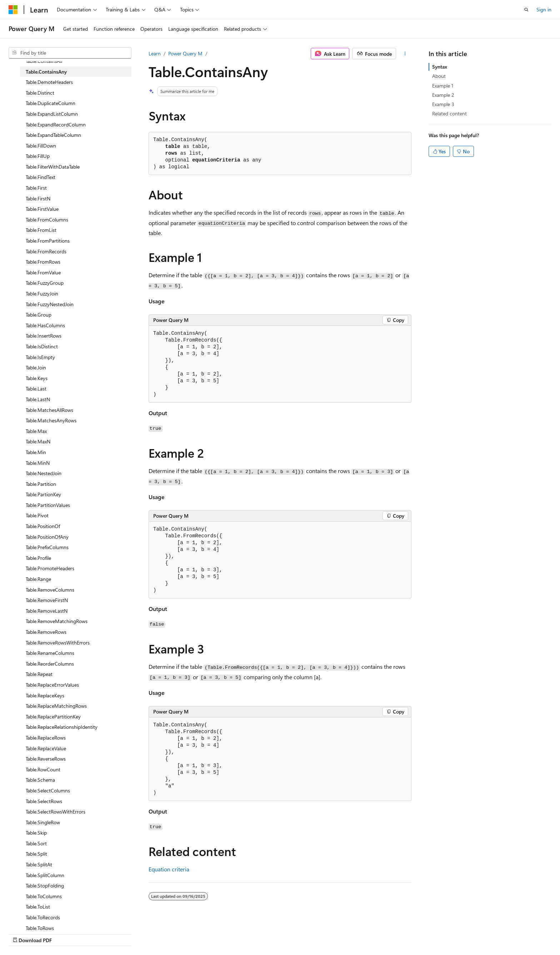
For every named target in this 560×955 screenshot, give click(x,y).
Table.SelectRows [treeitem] (44, 801)
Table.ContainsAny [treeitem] (46, 72)
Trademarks (486, 933)
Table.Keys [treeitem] (37, 378)
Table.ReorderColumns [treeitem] (50, 664)
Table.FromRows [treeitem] (43, 262)
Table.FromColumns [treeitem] (47, 220)
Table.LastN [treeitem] (38, 399)
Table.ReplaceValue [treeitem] (46, 748)
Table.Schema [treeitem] (40, 780)
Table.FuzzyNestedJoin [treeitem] (50, 304)
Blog (356, 933)
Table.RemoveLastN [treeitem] (47, 611)
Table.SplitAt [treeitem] (39, 864)
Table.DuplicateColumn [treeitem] (51, 103)
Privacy (415, 933)
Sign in (544, 9)
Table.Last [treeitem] (36, 389)
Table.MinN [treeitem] (38, 463)
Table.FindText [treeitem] (41, 177)
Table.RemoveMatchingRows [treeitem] (57, 621)
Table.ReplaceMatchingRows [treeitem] (56, 706)
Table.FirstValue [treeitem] (42, 209)
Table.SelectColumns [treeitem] (48, 790)
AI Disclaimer (282, 933)
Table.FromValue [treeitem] (43, 272)
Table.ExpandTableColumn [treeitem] (53, 135)
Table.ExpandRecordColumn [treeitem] (56, 125)
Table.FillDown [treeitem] (41, 146)
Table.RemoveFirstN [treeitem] (47, 600)
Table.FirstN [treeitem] (38, 198)
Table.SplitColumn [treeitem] (45, 875)
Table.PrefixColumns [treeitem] (47, 547)
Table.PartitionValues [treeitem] (48, 505)
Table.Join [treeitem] (36, 367)
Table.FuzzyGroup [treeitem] (45, 283)
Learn (155, 53)
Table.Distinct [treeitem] (40, 93)
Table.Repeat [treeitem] (39, 674)
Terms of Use (451, 933)
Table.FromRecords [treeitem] (46, 251)
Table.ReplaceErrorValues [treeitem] (52, 685)
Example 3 (443, 104)
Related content (449, 113)
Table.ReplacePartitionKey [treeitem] (53, 717)
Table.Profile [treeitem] (38, 558)
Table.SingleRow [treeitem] (43, 822)
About (439, 76)
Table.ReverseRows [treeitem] (46, 759)
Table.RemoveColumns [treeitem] (50, 590)
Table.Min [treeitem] (36, 452)
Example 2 (443, 95)
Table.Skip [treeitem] (36, 833)
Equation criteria (169, 869)
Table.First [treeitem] (36, 188)
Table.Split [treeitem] (36, 854)
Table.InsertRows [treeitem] (44, 336)
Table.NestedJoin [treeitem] (44, 473)
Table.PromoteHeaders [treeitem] (50, 568)
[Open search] (526, 10)
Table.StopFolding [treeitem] (45, 886)
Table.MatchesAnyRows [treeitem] (51, 420)
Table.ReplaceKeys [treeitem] (45, 695)
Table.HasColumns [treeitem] (45, 325)
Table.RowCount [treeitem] (43, 769)
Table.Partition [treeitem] (41, 484)
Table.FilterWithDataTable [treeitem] (53, 167)
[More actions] (405, 54)
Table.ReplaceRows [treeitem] (46, 738)
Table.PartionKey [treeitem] (43, 494)
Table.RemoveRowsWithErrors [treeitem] (58, 643)
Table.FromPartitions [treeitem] (48, 241)
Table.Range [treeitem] (38, 579)
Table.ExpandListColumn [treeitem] (52, 114)
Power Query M (185, 53)
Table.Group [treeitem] (39, 315)
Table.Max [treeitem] (36, 431)
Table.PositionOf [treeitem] (43, 526)
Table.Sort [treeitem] (36, 843)
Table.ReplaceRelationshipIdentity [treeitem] (62, 727)
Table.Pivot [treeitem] (37, 515)
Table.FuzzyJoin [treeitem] (42, 294)
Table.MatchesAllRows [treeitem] (49, 410)
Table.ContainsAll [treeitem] (44, 61)
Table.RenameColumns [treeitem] (50, 653)
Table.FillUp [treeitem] (38, 156)
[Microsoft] (13, 10)
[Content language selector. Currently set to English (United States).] (41, 932)
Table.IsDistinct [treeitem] (42, 346)
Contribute (386, 933)
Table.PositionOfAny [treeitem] (47, 537)
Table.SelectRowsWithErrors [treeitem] (56, 812)
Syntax (440, 67)
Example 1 (443, 86)
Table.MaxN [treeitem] (38, 441)
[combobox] (70, 53)
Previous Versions (324, 933)
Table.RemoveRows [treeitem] (46, 632)
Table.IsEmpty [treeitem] (40, 357)
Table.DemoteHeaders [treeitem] (49, 82)
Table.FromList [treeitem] (41, 230)
